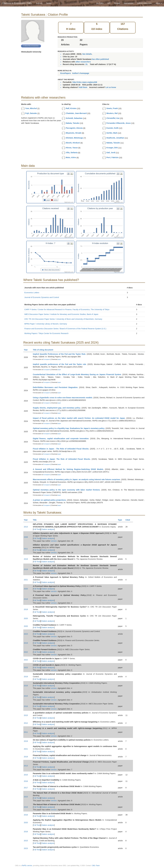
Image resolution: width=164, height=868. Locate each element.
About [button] (159, 3)
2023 (26, 634)
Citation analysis (48, 529)
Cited (129, 520)
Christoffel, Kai (113, 118)
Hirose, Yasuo (72, 148)
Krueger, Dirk (112, 148)
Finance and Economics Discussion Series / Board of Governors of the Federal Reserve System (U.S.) (65, 329)
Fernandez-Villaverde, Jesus (119, 123)
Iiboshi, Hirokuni (73, 143)
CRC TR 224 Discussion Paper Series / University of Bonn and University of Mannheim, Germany (63, 319)
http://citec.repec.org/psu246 (85, 82)
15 (86, 64)
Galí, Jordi (111, 153)
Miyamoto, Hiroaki (74, 133)
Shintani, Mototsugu (75, 138)
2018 (26, 599)
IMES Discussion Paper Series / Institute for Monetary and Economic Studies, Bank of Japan (61, 314)
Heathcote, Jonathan (115, 138)
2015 (26, 696)
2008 (26, 537)
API (109, 3)
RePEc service (27, 866)
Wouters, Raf (112, 113)
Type (121, 520)
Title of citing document (44, 350)
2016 (26, 686)
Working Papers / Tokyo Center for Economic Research (46, 333)
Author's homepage (81, 73)
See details (87, 54)
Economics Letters (32, 293)
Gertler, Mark (112, 133)
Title (36, 520)
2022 (26, 652)
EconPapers (66, 73)
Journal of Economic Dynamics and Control (42, 297)
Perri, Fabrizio (112, 157)
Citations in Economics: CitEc (17, 3)
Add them (83, 87)
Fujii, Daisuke (31, 113)
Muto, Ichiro (71, 157)
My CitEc (100, 3)
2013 (26, 527)
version (54, 541)
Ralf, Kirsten (71, 108)
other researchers (83, 62)
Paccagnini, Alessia (74, 128)
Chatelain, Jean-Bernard (76, 113)
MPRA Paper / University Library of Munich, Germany (46, 324)
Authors (39, 3)
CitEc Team (96, 866)
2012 (26, 723)
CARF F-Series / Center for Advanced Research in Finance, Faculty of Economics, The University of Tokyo (67, 309)
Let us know (111, 87)
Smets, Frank (112, 108)
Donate (117, 3)
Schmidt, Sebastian (74, 118)
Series (49, 3)
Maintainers (129, 3)
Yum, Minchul (31, 108)
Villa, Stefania (72, 153)
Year (27, 350)
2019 (26, 559)
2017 (26, 788)
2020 (26, 589)
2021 (26, 580)
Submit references (144, 3)
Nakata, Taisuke (73, 123)
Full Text (37, 529)
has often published (100, 59)
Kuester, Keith (112, 128)
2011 (26, 549)
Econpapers (47, 359)
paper (59, 359)
